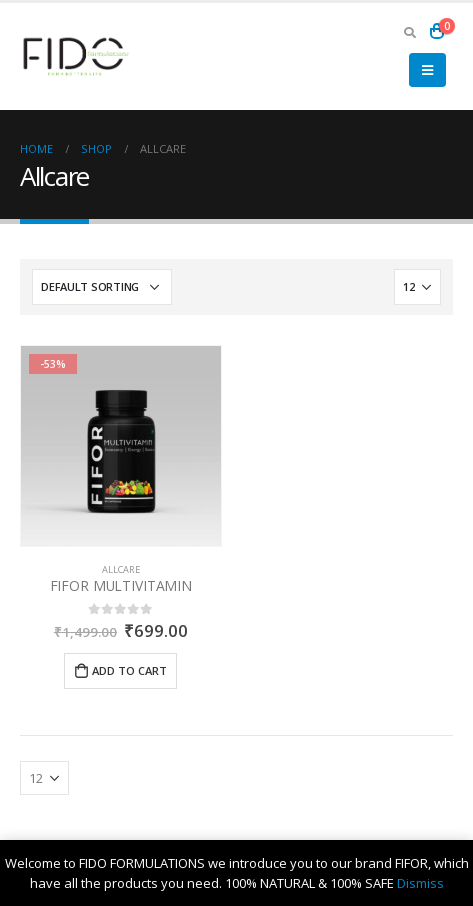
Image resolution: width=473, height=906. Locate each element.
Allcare (121, 569)
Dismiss (420, 883)
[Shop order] (102, 287)
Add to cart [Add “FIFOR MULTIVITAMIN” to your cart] (129, 670)
